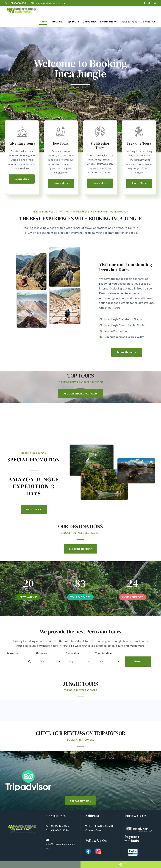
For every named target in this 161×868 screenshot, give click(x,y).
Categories (90, 22)
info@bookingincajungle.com (51, 3)
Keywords (12, 653)
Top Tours (73, 22)
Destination (73, 653)
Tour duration (103, 653)
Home (43, 22)
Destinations (108, 22)
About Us (57, 22)
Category (42, 653)
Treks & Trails (129, 22)
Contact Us (148, 22)
